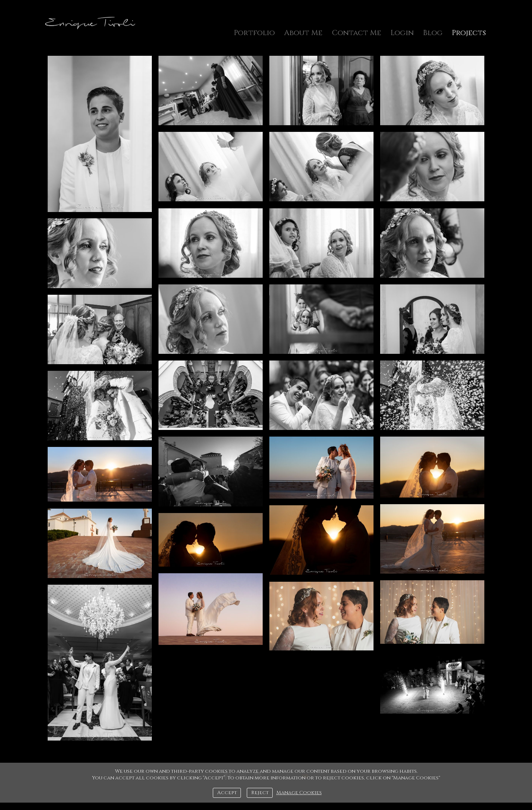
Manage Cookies (299, 793)
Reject (260, 793)
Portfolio (254, 33)
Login (402, 33)
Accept (227, 793)
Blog (433, 33)
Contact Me (357, 33)
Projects (469, 33)
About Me (303, 33)
